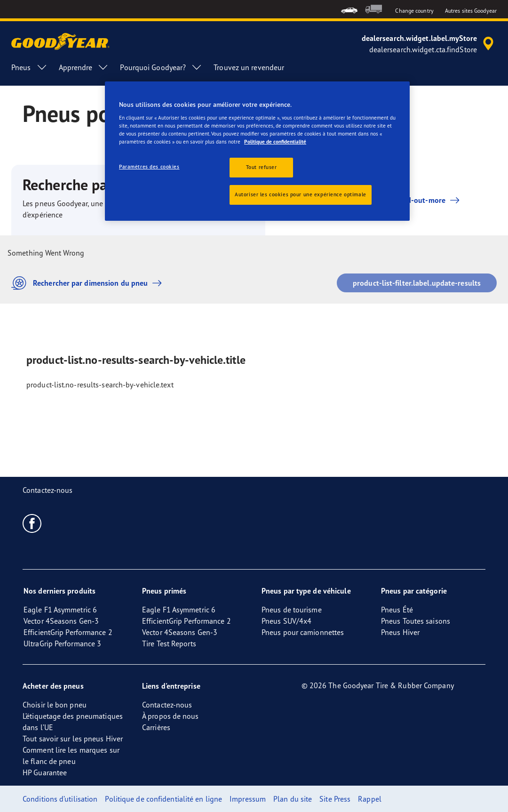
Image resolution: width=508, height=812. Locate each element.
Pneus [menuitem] (29, 67)
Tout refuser (262, 167)
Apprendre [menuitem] (84, 67)
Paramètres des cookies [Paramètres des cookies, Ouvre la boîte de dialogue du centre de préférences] (149, 167)
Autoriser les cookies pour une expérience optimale (300, 194)
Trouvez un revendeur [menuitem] (249, 67)
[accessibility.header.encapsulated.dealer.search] (429, 44)
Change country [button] (414, 11)
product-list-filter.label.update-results (417, 283)
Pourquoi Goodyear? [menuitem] (161, 67)
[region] (257, 151)
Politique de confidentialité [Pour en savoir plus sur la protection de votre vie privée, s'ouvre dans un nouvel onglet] (275, 142)
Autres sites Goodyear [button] (471, 11)
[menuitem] (349, 9)
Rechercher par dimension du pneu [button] (89, 283)
